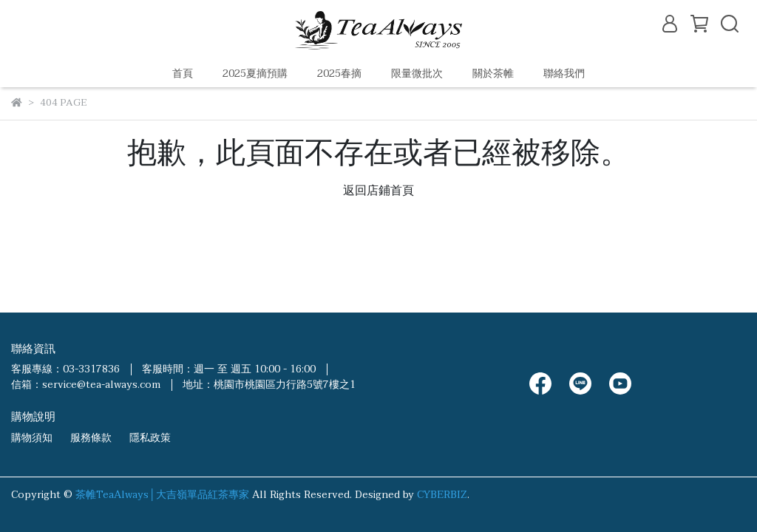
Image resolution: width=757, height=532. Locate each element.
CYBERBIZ (442, 495)
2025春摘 (339, 74)
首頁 (183, 74)
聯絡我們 (564, 74)
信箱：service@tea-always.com (86, 385)
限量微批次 (417, 74)
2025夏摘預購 (255, 74)
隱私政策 (150, 438)
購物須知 (32, 438)
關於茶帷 (493, 74)
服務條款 (91, 438)
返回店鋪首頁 (378, 191)
